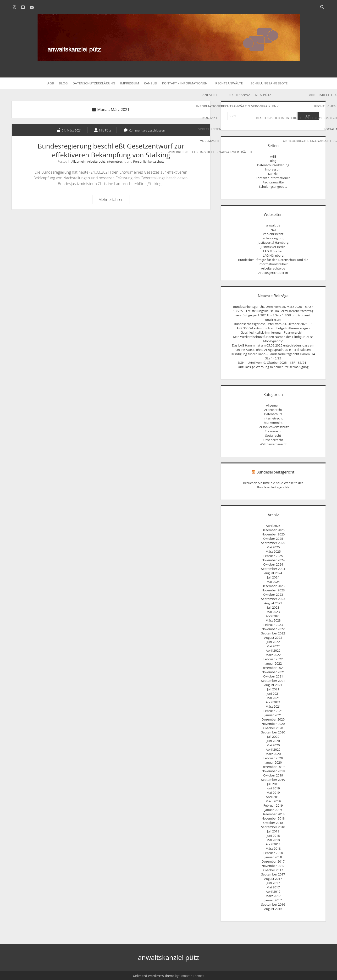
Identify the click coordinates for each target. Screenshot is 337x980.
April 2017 (273, 892)
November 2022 (273, 629)
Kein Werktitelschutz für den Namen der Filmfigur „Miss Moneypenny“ (273, 339)
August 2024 (273, 573)
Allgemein (78, 161)
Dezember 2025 (273, 530)
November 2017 (273, 866)
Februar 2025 (273, 556)
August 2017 (273, 879)
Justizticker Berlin (273, 247)
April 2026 (273, 526)
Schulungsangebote (269, 83)
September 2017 (273, 874)
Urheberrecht (273, 440)
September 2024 (273, 569)
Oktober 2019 (273, 775)
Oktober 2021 (273, 676)
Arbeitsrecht (96, 161)
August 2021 (273, 685)
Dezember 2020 (273, 719)
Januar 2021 (273, 715)
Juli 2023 (273, 607)
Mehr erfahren (114, 200)
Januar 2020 (273, 762)
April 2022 (273, 650)
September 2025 (273, 543)
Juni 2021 (273, 694)
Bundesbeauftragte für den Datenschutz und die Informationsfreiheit (273, 262)
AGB (51, 83)
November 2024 (273, 560)
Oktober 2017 (273, 870)
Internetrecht (116, 161)
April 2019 (273, 797)
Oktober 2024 (273, 564)
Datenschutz (273, 414)
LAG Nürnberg (273, 255)
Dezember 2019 (273, 767)
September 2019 (273, 780)
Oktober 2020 (273, 728)
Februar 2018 (273, 853)
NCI (273, 230)
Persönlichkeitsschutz (149, 161)
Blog (63, 83)
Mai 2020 (273, 745)
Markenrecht (273, 423)
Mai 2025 (273, 547)
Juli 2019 (273, 784)
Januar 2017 (273, 900)
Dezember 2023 (273, 586)
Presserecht (273, 431)
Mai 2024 (273, 582)
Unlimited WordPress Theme (154, 976)
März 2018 (273, 848)
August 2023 (273, 603)
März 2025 (273, 551)
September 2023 (273, 599)
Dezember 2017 (273, 861)
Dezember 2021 (273, 668)
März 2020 (273, 754)
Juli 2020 (273, 737)
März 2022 (273, 655)
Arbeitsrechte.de (273, 268)
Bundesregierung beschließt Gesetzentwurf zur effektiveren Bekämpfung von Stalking (111, 150)
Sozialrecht (273, 435)
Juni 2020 (273, 741)
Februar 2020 (273, 758)
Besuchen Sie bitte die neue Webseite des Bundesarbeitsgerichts (273, 485)
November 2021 (273, 672)
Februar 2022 (273, 659)
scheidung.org (273, 238)
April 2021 (273, 702)
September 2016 (273, 904)
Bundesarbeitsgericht (275, 472)
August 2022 (273, 638)
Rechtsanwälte (229, 83)
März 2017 (273, 896)
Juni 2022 (273, 642)
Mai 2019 (273, 793)
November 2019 (273, 771)
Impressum (130, 83)
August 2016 (273, 909)
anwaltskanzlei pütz (169, 957)
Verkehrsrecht (273, 234)
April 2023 (273, 616)
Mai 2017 (273, 887)
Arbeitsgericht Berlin (273, 273)
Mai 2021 (273, 698)
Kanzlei (151, 83)
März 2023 (273, 620)
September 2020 (273, 732)
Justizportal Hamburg (273, 242)
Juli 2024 (273, 577)
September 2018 (273, 827)
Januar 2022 (273, 663)
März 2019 (273, 801)
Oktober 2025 (273, 539)
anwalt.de (273, 225)
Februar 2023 (273, 625)
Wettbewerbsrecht (273, 444)
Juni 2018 (273, 836)
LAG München (273, 251)
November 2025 (273, 534)
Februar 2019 (273, 805)
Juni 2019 (273, 788)
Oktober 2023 (273, 595)
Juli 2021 (273, 689)
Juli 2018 (273, 831)
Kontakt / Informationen (185, 83)
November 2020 (273, 724)
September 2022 (273, 633)
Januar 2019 (273, 810)
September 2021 (273, 681)
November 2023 (273, 590)
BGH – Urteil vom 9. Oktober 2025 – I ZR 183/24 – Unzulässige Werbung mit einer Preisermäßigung (273, 365)
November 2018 (273, 818)
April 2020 (273, 749)
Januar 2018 (273, 857)
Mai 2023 (273, 612)
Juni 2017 (273, 883)
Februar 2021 (273, 711)
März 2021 (273, 706)
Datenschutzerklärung (94, 83)
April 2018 (273, 844)
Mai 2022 (273, 646)
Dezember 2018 (273, 814)
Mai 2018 (273, 840)
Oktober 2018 (273, 823)
